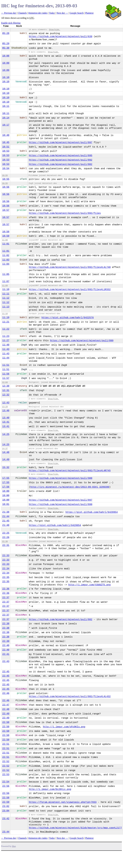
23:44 (6, 832)
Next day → (62, 13)
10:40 (6, 135)
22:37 (6, 598)
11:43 (6, 349)
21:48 (6, 525)
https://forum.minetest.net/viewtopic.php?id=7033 (63, 802)
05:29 (6, 44)
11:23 (6, 336)
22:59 (6, 802)
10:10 (6, 77)
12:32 (6, 395)
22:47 (6, 705)
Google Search (77, 13)
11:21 (6, 322)
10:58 (6, 232)
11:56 (6, 374)
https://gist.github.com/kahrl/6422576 (68, 318)
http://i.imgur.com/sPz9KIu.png (64, 727)
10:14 (6, 118)
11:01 (6, 244)
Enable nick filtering (11, 23)
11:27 (6, 341)
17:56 (6, 487)
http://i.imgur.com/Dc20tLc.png (50, 789)
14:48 (6, 452)
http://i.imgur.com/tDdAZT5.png (89, 585)
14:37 (5, 449)
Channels (22, 13)
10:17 (6, 125)
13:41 (6, 422)
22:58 (6, 798)
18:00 (6, 491)
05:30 (6, 48)
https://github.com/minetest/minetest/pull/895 (61, 156)
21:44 (6, 516)
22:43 (6, 661)
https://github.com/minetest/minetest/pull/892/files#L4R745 (70, 471)
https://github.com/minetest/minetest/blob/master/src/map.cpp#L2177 (75, 828)
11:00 (5, 240)
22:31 (6, 545)
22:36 (6, 589)
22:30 (5, 541)
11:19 (6, 318)
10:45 (6, 142)
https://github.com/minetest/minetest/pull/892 (61, 160)
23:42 (6, 819)
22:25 (6, 533)
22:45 (6, 672)
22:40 (6, 645)
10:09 (6, 63)
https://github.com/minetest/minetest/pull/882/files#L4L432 (70, 697)
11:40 (6, 345)
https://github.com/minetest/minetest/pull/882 (61, 164)
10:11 (6, 106)
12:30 (6, 386)
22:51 (6, 744)
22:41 (6, 654)
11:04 (6, 264)
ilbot (14, 846)
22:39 (6, 641)
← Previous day (9, 13)
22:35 (6, 577)
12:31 (6, 390)
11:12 (6, 298)
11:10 (6, 289)
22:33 (6, 556)
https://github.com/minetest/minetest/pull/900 (61, 478)
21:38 (6, 512)
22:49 (6, 714)
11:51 (6, 365)
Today (52, 13)
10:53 (6, 151)
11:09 (5, 286)
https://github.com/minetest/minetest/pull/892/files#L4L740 (70, 267)
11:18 (5, 314)
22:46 (6, 693)
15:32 (6, 467)
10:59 (6, 236)
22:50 (6, 722)
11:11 (6, 294)
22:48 (6, 709)
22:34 (6, 569)
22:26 (6, 537)
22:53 (6, 775)
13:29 (5, 407)
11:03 (6, 260)
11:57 (6, 378)
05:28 (6, 33)
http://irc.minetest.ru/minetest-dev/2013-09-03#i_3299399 (70, 487)
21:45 (6, 521)
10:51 (6, 147)
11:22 (6, 329)
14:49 (6, 460)
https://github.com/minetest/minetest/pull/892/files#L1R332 (70, 290)
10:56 (6, 187)
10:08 (6, 56)
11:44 (6, 358)
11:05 (6, 274)
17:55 (6, 478)
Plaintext (89, 13)
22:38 (6, 624)
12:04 (5, 382)
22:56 (6, 786)
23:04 (6, 811)
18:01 (6, 504)
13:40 (6, 411)
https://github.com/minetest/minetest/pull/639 (61, 37)
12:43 (6, 403)
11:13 (6, 307)
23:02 (6, 806)
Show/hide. (55, 30)
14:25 (6, 434)
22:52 (6, 762)
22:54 (6, 782)
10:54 (6, 169)
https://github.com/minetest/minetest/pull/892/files (65, 213)
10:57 (6, 210)
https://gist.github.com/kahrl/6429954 (92, 512)
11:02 (6, 255)
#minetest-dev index (38, 13)
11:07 (6, 282)
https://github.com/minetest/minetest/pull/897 (61, 143)
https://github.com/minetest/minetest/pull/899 (82, 341)
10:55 (5, 175)
